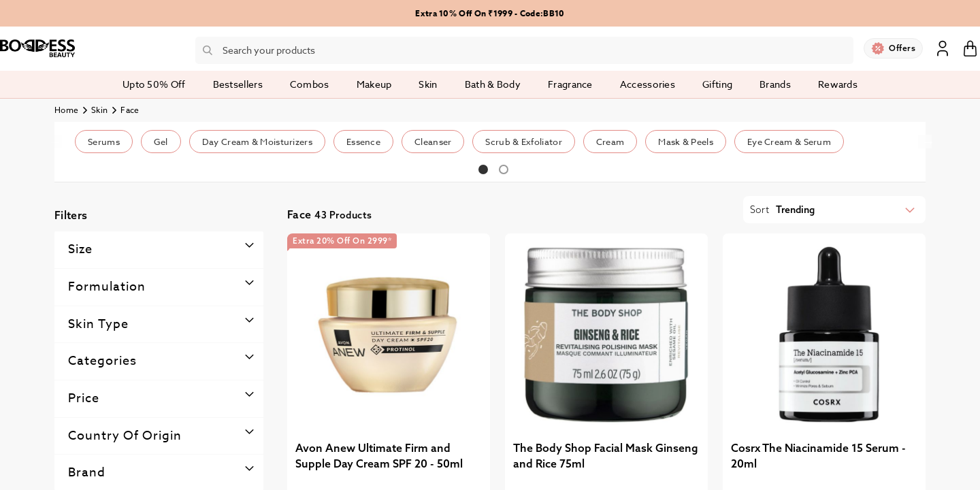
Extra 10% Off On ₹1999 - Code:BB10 (490, 13)
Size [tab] (80, 249)
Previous (55, 142)
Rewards (838, 84)
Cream (610, 142)
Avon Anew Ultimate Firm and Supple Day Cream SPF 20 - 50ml (379, 456)
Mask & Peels (686, 142)
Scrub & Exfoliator (523, 142)
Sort (759, 210)
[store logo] (37, 48)
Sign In (943, 48)
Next (925, 142)
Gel (161, 142)
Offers (902, 48)
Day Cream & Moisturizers (257, 142)
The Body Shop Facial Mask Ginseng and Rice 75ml (606, 456)
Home (66, 110)
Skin (99, 110)
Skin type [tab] (98, 324)
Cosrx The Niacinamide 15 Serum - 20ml (818, 456)
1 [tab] (483, 169)
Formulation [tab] (107, 287)
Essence (363, 142)
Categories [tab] (102, 361)
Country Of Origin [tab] (125, 436)
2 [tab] (504, 169)
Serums (104, 142)
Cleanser (433, 142)
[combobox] (524, 50)
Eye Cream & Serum (789, 142)
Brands (775, 84)
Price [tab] (84, 398)
